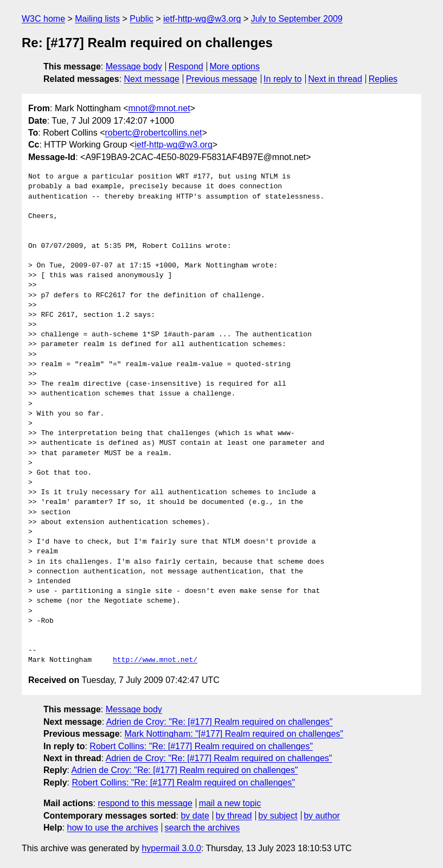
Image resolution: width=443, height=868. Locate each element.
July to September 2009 (297, 19)
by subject (278, 816)
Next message (152, 79)
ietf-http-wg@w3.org (202, 19)
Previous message (222, 79)
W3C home (43, 19)
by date (195, 816)
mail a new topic (230, 803)
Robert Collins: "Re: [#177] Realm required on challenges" (201, 746)
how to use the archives (113, 828)
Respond (186, 66)
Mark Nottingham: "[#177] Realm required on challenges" (234, 734)
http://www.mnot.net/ (155, 660)
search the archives (203, 828)
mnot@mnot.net (159, 108)
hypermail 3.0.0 (171, 848)
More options (235, 66)
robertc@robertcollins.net (154, 133)
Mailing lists (97, 19)
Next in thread (335, 79)
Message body (134, 66)
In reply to (283, 79)
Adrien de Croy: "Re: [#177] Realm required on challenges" (220, 722)
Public (142, 19)
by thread (234, 816)
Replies (383, 79)
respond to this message (145, 803)
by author (322, 816)
